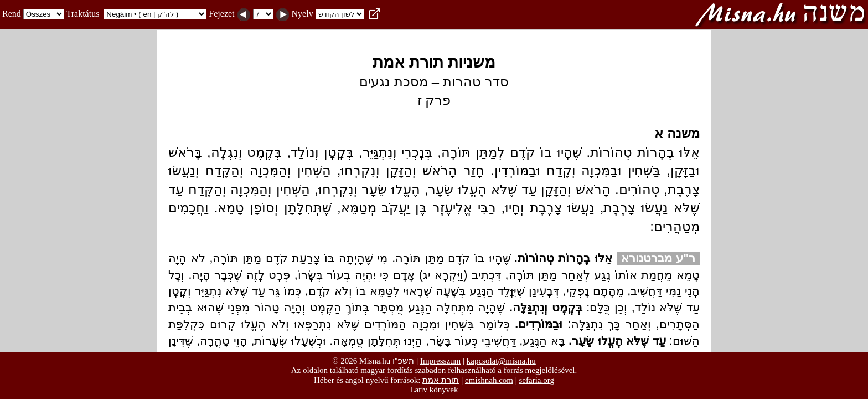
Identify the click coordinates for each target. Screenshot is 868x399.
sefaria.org (537, 380)
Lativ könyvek (434, 390)
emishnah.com (489, 380)
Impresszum (440, 361)
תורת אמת (441, 380)
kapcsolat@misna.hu (501, 361)
